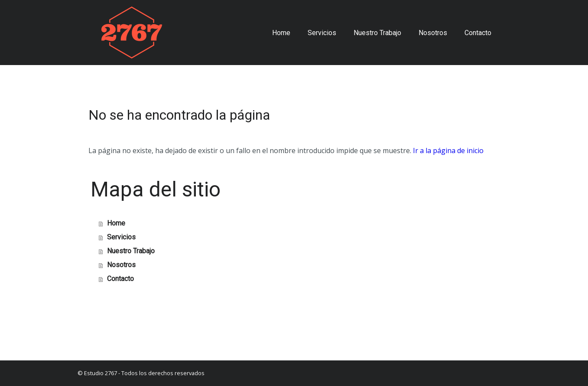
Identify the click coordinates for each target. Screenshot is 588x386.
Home (281, 33)
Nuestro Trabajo (377, 33)
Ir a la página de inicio (448, 150)
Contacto (478, 33)
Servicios (322, 33)
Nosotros (433, 33)
